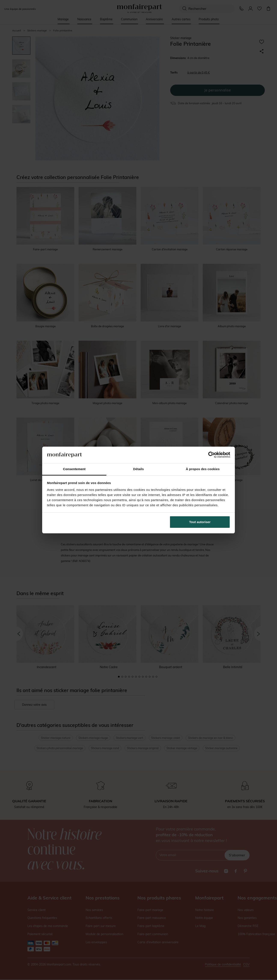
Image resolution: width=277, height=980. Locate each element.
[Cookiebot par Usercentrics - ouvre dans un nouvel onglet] (211, 455)
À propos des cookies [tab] (203, 469)
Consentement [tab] (74, 469)
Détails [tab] (138, 469)
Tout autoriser (200, 522)
